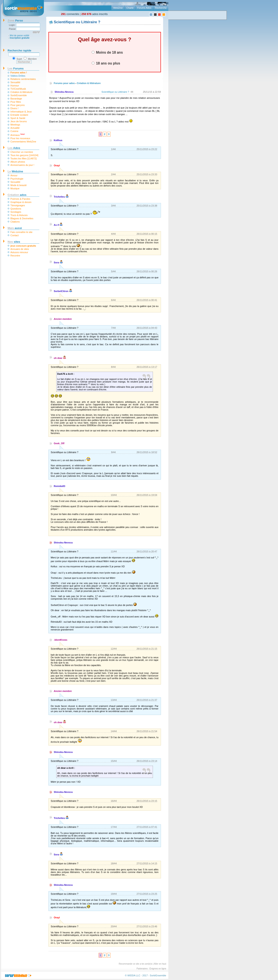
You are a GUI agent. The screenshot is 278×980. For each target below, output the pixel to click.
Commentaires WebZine (23, 142)
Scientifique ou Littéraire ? (115, 92)
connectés (70, 14)
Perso (15, 21)
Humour (15, 86)
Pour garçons (17, 105)
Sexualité (15, 82)
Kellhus (58, 140)
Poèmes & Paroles (20, 199)
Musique (15, 188)
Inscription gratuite (20, 38)
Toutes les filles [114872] (23, 158)
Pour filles (16, 102)
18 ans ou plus (106, 63)
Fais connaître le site (22, 232)
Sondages (16, 212)
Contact (15, 235)
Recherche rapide (19, 50)
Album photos (18, 162)
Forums (16, 68)
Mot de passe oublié (20, 35)
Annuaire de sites (20, 249)
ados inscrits (95, 14)
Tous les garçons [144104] (24, 155)
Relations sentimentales (23, 79)
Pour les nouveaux (20, 138)
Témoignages (18, 205)
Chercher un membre (22, 152)
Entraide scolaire (19, 115)
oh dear (60, 358)
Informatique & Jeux (21, 112)
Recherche (161, 8)
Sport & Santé (18, 118)
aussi (15, 228)
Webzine (15, 171)
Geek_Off (59, 443)
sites (14, 242)
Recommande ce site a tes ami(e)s (136, 964)
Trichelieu (61, 197)
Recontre (15, 256)
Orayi (57, 165)
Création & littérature (21, 92)
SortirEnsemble (19, 95)
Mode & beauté (19, 185)
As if (58, 225)
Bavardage (16, 99)
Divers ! (14, 108)
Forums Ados (144, 8)
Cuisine (14, 131)
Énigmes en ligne (158, 969)
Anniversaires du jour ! (22, 165)
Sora (58, 262)
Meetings (15, 125)
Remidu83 (60, 486)
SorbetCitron (63, 291)
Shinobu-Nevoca (64, 92)
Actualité (15, 128)
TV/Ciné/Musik (18, 89)
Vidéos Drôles (18, 76)
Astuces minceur (19, 252)
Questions (16, 209)
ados (17, 195)
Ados (14, 148)
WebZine (118, 8)
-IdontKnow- (61, 640)
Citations (15, 222)
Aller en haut (160, 964)
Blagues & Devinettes (22, 218)
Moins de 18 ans (107, 52)
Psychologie (17, 179)
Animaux (18, 135)
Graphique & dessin (21, 202)
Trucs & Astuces (19, 215)
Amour (14, 175)
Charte (130, 8)
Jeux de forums (19, 121)
